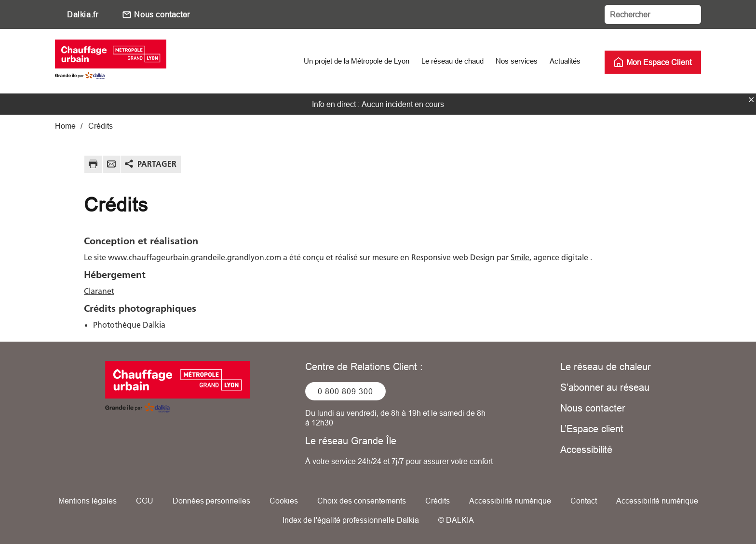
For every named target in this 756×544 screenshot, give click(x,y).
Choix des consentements (362, 501)
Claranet (99, 291)
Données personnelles (211, 501)
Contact (584, 501)
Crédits (438, 501)
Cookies (284, 501)
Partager (157, 164)
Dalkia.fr (82, 14)
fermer (751, 100)
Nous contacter (162, 14)
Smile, (521, 257)
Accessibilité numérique (510, 501)
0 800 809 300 (345, 391)
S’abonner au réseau (605, 387)
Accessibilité (586, 449)
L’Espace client (592, 429)
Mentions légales (88, 501)
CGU (145, 501)
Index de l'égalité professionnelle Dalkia (351, 520)
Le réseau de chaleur (606, 366)
